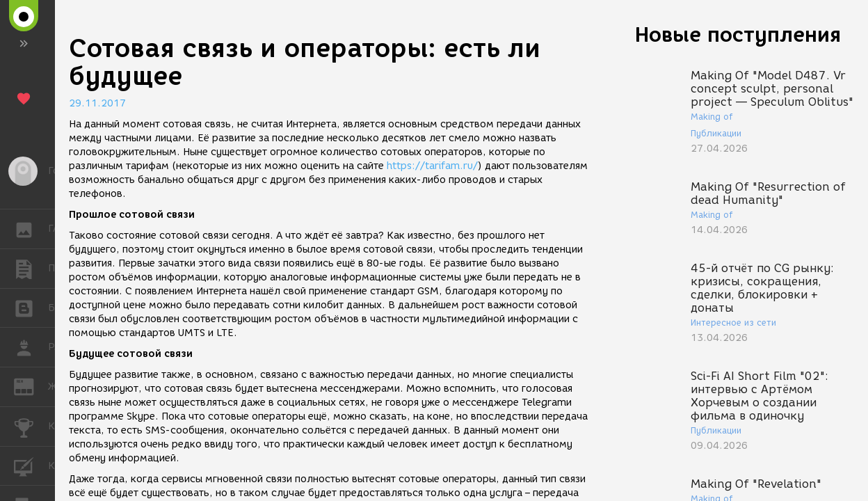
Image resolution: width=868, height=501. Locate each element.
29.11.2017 (97, 103)
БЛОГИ (31, 307)
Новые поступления (738, 34)
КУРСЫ (31, 465)
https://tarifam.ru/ (432, 166)
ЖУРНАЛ (31, 386)
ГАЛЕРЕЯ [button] (31, 229)
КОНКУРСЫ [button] (31, 427)
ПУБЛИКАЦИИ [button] (31, 269)
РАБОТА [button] (31, 347)
